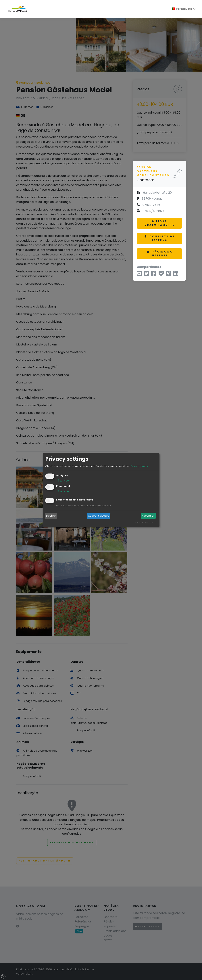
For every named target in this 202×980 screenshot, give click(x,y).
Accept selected (99, 516)
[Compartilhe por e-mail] (139, 275)
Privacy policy (139, 466)
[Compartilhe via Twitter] (147, 275)
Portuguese (182, 9)
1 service (62, 481)
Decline (51, 516)
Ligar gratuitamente (159, 223)
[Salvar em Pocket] (161, 275)
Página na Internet (159, 254)
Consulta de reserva (159, 238)
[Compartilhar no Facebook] (154, 275)
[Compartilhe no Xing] (168, 275)
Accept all (148, 516)
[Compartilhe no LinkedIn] (176, 275)
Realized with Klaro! (145, 522)
